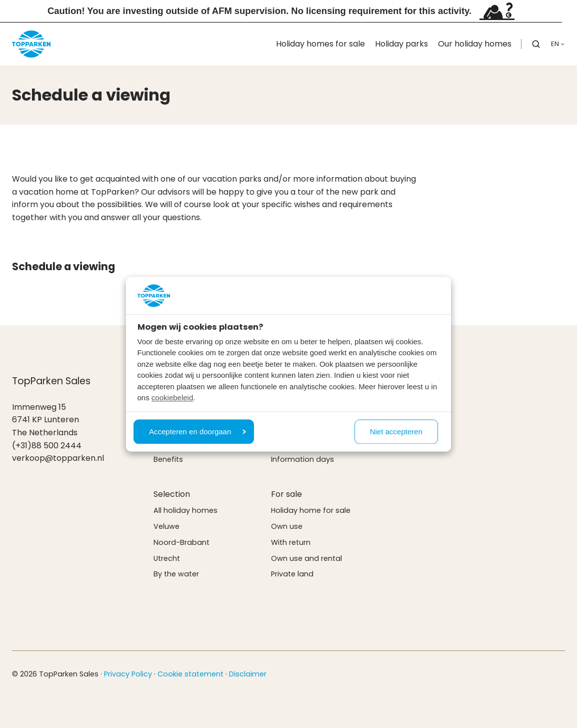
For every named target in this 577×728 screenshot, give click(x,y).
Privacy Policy (128, 674)
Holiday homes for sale (320, 44)
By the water (176, 574)
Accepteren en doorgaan (197, 432)
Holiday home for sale (311, 510)
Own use (287, 526)
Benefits (168, 459)
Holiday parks (401, 44)
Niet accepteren (396, 432)
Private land (292, 574)
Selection (172, 494)
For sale (286, 494)
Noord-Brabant (181, 542)
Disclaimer (248, 674)
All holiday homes (185, 510)
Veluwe (166, 526)
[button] (536, 44)
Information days (302, 459)
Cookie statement (190, 674)
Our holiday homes (475, 44)
